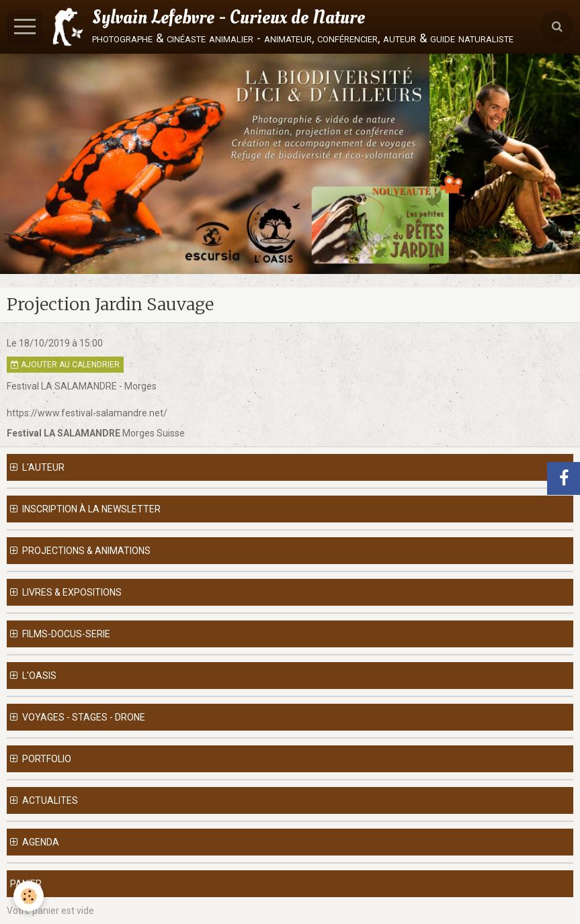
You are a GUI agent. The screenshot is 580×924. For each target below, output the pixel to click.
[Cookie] (29, 896)
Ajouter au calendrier (65, 365)
